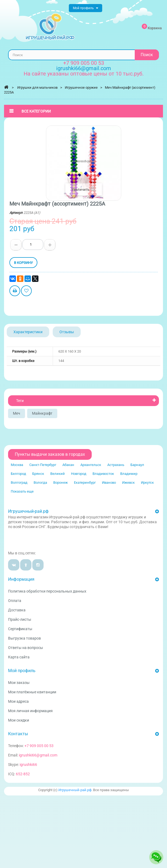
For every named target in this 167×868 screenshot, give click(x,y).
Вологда (40, 483)
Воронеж (61, 483)
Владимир (129, 474)
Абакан (68, 465)
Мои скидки (19, 720)
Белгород (18, 474)
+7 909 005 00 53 (84, 63)
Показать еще (22, 491)
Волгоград (19, 483)
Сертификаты (20, 629)
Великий (58, 474)
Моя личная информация (30, 711)
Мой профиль (22, 671)
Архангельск (91, 465)
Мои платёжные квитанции (32, 692)
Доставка (17, 610)
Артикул (16, 213)
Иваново (109, 483)
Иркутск (147, 483)
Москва (17, 465)
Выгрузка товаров (24, 638)
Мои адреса (18, 701)
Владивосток (103, 474)
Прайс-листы (20, 619)
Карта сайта (19, 657)
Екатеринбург (85, 483)
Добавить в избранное (26, 291)
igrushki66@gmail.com (38, 755)
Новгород (79, 474)
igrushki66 (28, 765)
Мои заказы (19, 683)
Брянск (38, 474)
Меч (17, 413)
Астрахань (116, 465)
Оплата (15, 601)
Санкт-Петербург (43, 465)
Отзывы (67, 332)
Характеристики (28, 332)
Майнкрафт (42, 413)
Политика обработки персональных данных (47, 591)
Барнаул (137, 465)
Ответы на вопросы (26, 648)
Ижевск (128, 483)
